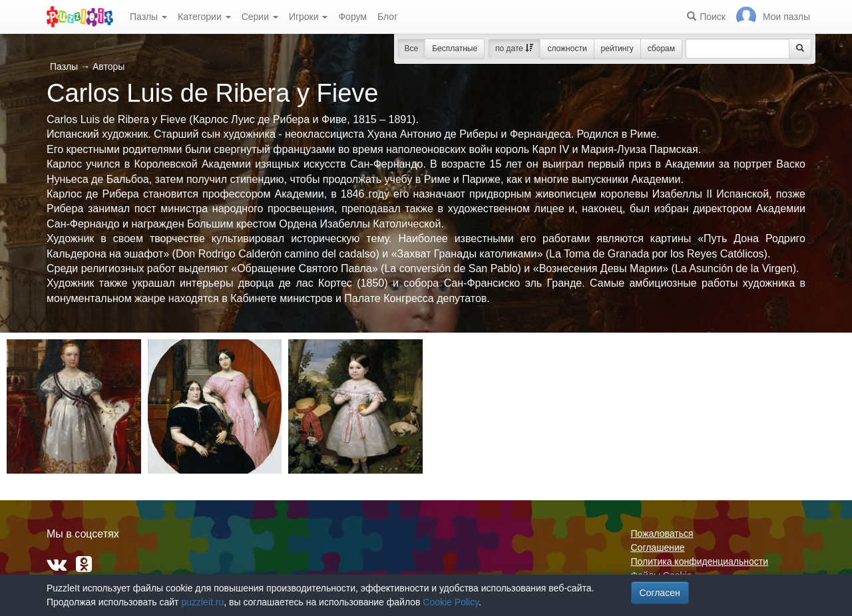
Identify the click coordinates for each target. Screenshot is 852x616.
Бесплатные (455, 49)
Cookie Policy (451, 602)
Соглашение (658, 547)
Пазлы (148, 17)
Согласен (660, 593)
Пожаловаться (662, 534)
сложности (567, 49)
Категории (204, 17)
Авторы (108, 67)
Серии (260, 17)
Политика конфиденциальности (700, 561)
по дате (514, 49)
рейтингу (617, 49)
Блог (387, 17)
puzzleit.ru (202, 602)
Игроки (309, 17)
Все (412, 49)
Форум (352, 17)
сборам (661, 49)
